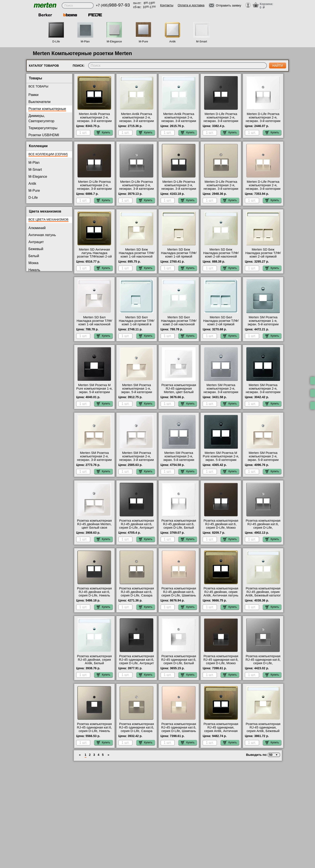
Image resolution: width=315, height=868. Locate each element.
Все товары (38, 86)
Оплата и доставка (191, 5)
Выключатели (39, 102)
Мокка (33, 263)
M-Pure (143, 41)
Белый (34, 256)
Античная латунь (42, 235)
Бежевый (36, 249)
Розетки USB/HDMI (44, 135)
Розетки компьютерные (47, 109)
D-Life (56, 41)
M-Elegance (114, 41)
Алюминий (37, 228)
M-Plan (85, 41)
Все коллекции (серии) (48, 154)
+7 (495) (113, 5)
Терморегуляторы (43, 128)
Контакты (167, 5)
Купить (103, 132)
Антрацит (36, 242)
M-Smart (202, 41)
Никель (34, 270)
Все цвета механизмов (48, 220)
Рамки (33, 95)
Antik (172, 41)
